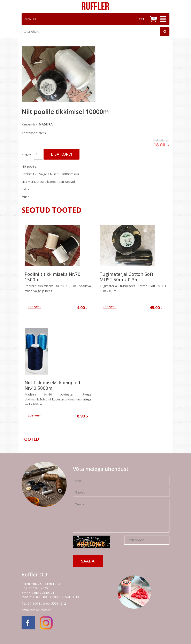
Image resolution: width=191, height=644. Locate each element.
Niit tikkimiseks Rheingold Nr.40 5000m (52, 385)
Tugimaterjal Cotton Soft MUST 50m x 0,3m (127, 277)
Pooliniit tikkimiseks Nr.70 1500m (53, 277)
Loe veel (34, 307)
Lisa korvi (62, 154)
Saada (88, 561)
